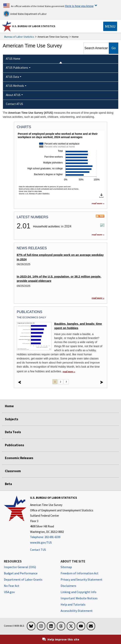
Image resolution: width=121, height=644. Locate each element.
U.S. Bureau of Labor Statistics (34, 26)
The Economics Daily (31, 317)
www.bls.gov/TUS (41, 542)
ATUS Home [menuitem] (13, 59)
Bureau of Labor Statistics (19, 37)
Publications (14, 445)
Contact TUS (38, 550)
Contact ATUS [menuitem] (14, 104)
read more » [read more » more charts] (98, 203)
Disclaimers (68, 586)
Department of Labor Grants (23, 579)
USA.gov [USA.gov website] (9, 592)
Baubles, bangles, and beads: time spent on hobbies (78, 326)
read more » (98, 235)
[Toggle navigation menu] (110, 26)
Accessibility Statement (77, 611)
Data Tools (13, 432)
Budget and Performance (21, 573)
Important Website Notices (79, 598)
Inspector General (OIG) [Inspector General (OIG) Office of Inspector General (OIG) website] (20, 567)
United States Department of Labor (25, 14)
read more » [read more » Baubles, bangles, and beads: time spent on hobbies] (69, 371)
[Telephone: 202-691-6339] (62, 537)
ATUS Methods (15, 86)
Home (9, 406)
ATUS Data (12, 77)
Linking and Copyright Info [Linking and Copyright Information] (78, 592)
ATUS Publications (17, 68)
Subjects (12, 419)
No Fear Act (12, 586)
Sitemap (66, 567)
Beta (8, 484)
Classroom (13, 471)
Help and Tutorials (73, 604)
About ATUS (13, 95)
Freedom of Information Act (80, 573)
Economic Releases (19, 458)
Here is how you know (79, 6)
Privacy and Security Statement (82, 579)
